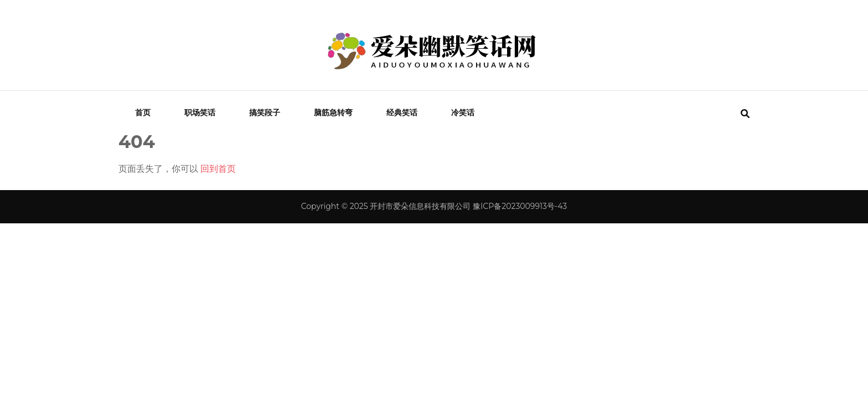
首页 (143, 112)
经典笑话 (402, 112)
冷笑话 (463, 112)
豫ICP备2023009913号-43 (520, 206)
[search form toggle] (745, 114)
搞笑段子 (265, 112)
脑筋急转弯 (333, 112)
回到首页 (218, 169)
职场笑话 (200, 112)
